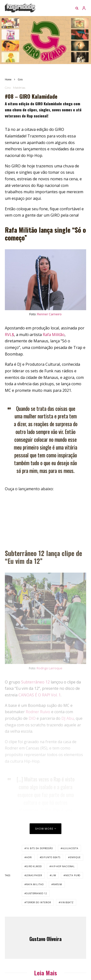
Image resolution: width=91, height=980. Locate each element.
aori (29, 857)
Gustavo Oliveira (45, 939)
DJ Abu (68, 718)
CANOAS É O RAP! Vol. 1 (40, 695)
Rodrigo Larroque (50, 668)
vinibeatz (67, 902)
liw (54, 875)
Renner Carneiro (49, 314)
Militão (58, 335)
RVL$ (9, 335)
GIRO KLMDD (34, 866)
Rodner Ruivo (38, 712)
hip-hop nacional (63, 866)
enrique (75, 857)
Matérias (19, 88)
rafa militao (35, 884)
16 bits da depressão (40, 848)
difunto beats (51, 857)
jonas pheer (34, 875)
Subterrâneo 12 (35, 682)
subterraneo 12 (37, 893)
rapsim (58, 884)
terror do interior (39, 902)
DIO (32, 718)
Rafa (47, 335)
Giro (8, 88)
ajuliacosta (70, 848)
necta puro (73, 875)
